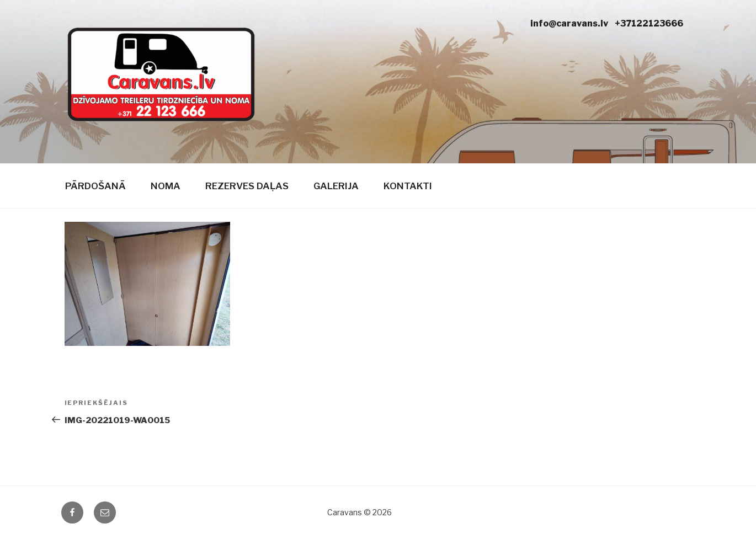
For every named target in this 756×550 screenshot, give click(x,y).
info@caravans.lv (569, 23)
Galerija (336, 186)
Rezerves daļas (247, 186)
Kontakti (408, 186)
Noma (166, 186)
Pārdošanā (95, 186)
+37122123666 (649, 23)
